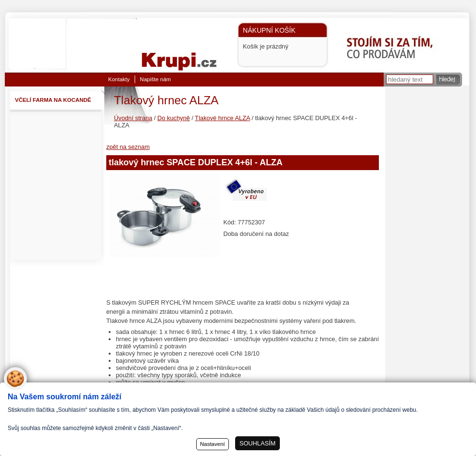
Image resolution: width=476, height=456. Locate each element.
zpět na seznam (128, 147)
